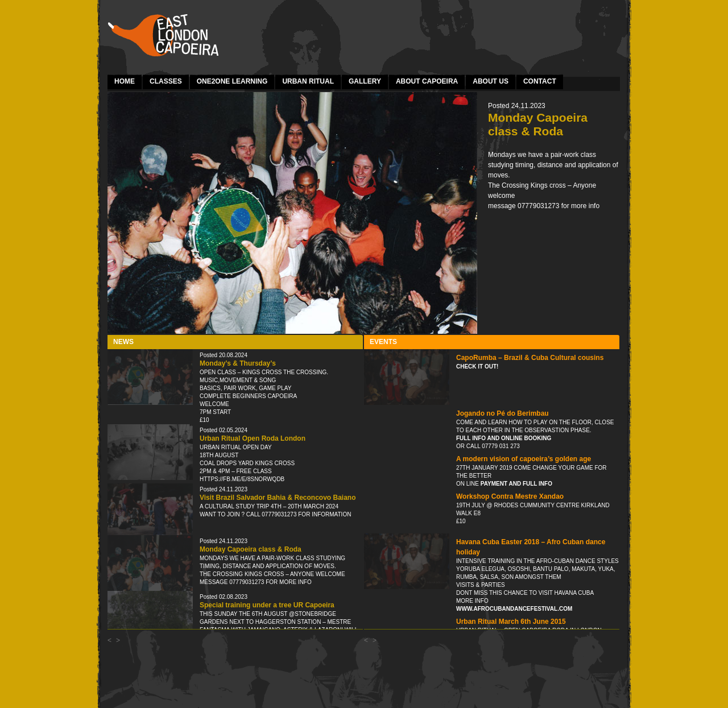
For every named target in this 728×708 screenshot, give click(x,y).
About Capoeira (427, 81)
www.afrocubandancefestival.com (514, 609)
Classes (166, 81)
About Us (491, 81)
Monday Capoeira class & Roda (251, 549)
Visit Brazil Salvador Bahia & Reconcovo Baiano (278, 498)
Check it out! (477, 367)
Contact (540, 81)
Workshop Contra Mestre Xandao (510, 496)
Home (125, 81)
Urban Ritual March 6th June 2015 (511, 622)
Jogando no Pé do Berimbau (502, 413)
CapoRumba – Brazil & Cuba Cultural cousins (530, 358)
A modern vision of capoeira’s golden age (524, 459)
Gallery (365, 81)
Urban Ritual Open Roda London (253, 438)
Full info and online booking (504, 438)
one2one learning (232, 81)
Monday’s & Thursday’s (238, 363)
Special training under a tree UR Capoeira (267, 605)
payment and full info (516, 484)
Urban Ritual (308, 81)
